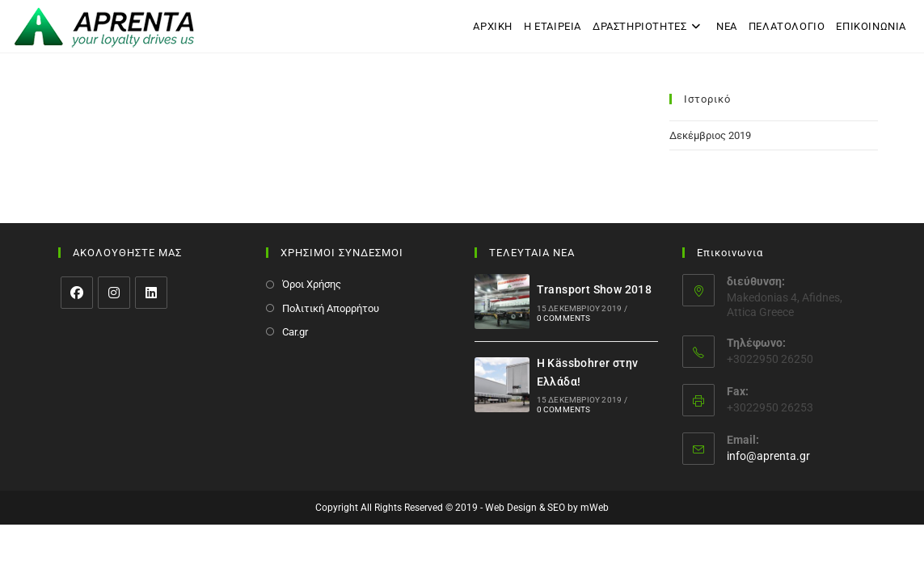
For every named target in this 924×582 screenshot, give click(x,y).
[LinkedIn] (151, 293)
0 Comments (564, 318)
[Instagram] (114, 293)
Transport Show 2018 (595, 289)
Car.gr (295, 332)
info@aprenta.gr (768, 456)
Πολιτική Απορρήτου (331, 308)
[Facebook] (77, 293)
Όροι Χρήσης (312, 284)
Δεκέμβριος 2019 (710, 135)
